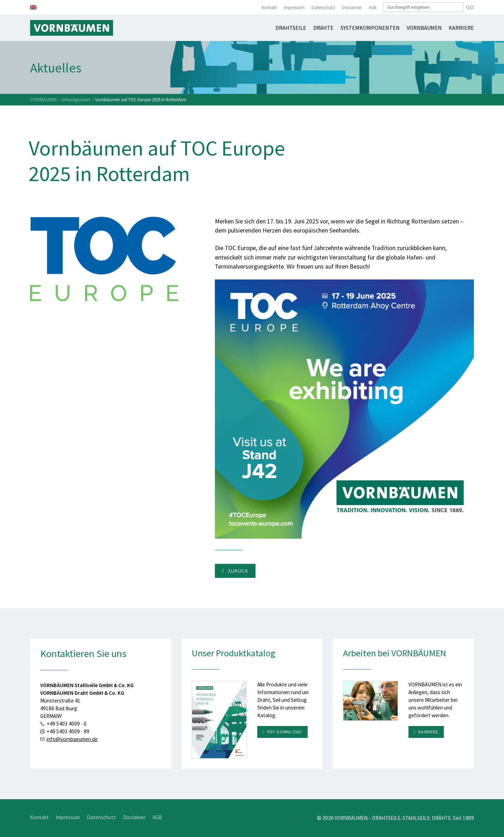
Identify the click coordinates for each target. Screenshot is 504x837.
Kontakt (269, 8)
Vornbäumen (424, 28)
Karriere (461, 28)
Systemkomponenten (370, 28)
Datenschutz (323, 8)
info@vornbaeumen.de (72, 739)
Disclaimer (352, 8)
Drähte (323, 28)
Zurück (234, 571)
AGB (372, 8)
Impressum (294, 8)
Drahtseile (291, 28)
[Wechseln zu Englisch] (33, 7)
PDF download (285, 732)
